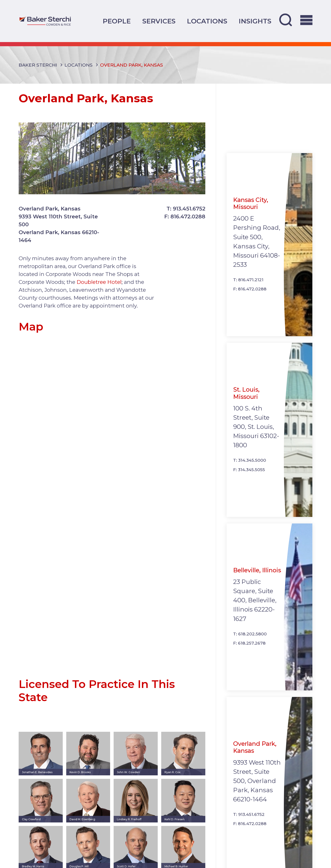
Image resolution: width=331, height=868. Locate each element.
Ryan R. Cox (173, 777)
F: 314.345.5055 (249, 475)
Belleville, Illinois (257, 575)
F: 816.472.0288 (185, 221)
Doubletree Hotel (99, 287)
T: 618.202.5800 (250, 639)
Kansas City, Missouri (251, 208)
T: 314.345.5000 (250, 465)
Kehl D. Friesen (174, 824)
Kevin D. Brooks (80, 777)
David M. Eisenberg (82, 824)
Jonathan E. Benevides (37, 777)
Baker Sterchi (38, 70)
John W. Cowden (128, 777)
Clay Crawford (31, 824)
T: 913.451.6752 (186, 213)
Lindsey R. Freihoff (129, 824)
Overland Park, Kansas (255, 752)
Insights (255, 21)
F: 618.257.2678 (249, 648)
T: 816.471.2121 (248, 285)
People (117, 21)
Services (159, 21)
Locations (207, 21)
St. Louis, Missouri (246, 398)
